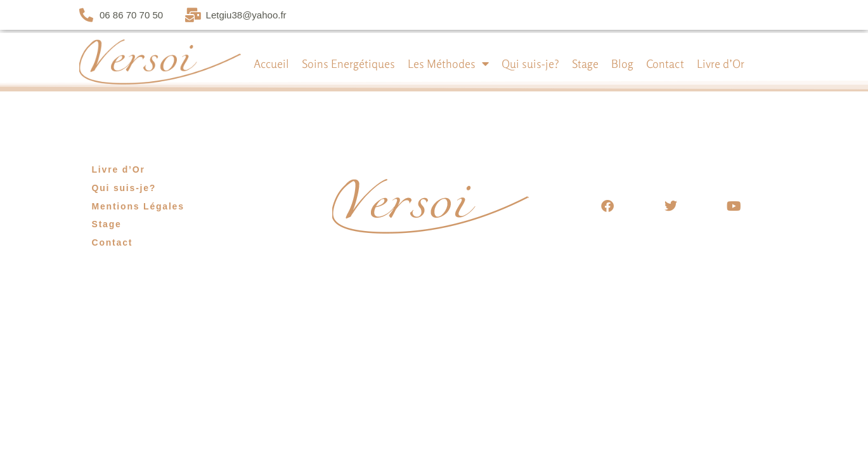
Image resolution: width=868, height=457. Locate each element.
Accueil (271, 63)
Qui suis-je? (530, 63)
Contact (665, 63)
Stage (585, 63)
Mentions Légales (138, 206)
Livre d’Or (721, 63)
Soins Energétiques (348, 63)
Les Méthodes (448, 63)
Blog (622, 63)
